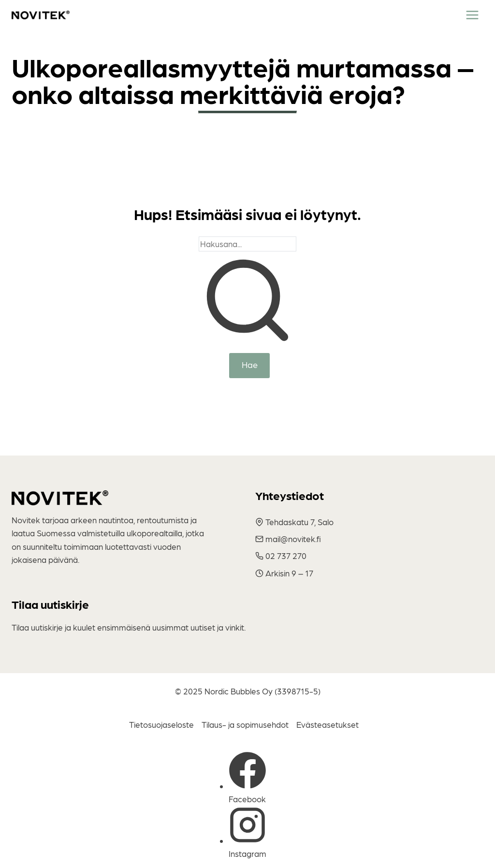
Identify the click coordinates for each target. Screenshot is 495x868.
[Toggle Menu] (472, 15)
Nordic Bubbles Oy (239, 691)
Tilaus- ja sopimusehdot (245, 724)
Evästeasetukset (328, 724)
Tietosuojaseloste (161, 724)
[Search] (247, 244)
